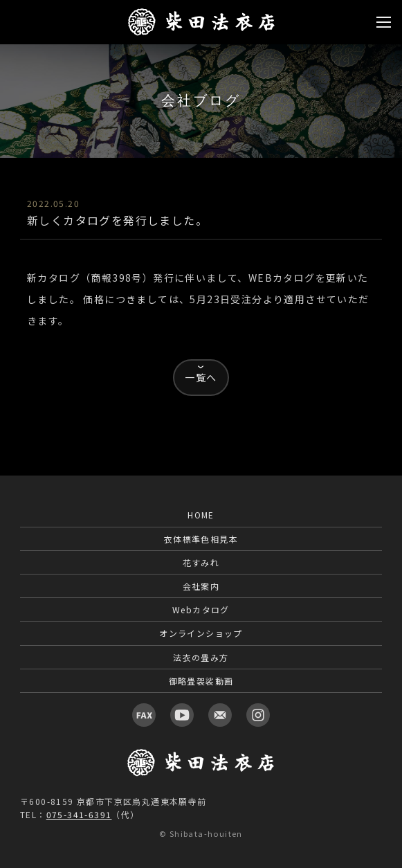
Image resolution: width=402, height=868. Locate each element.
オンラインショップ (201, 633)
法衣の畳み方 (201, 657)
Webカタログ (201, 609)
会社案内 (201, 586)
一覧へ (201, 377)
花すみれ (201, 562)
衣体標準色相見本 (201, 539)
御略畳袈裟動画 (201, 681)
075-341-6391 (79, 814)
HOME (201, 515)
